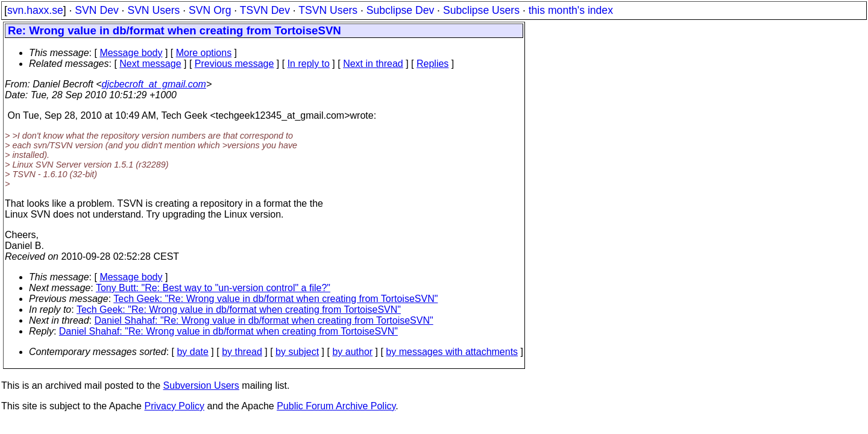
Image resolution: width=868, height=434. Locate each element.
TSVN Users (328, 10)
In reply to (309, 64)
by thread (242, 352)
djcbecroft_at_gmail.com (154, 84)
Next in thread (373, 64)
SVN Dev (96, 10)
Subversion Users (201, 385)
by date (192, 352)
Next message (150, 64)
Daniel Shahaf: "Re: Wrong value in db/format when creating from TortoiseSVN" (264, 320)
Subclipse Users (481, 10)
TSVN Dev (265, 10)
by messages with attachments (452, 352)
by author (352, 352)
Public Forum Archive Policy (336, 406)
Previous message (234, 64)
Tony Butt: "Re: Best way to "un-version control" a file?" (213, 288)
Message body (131, 53)
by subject (297, 352)
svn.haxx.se (35, 10)
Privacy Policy (174, 406)
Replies (432, 64)
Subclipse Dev (400, 10)
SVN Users (153, 10)
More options (204, 53)
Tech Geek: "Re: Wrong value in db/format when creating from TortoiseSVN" (275, 299)
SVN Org (210, 10)
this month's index (571, 10)
